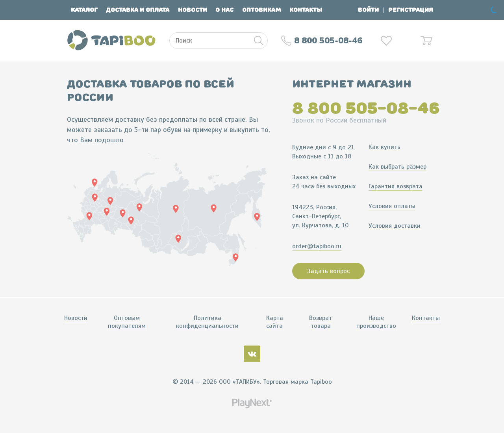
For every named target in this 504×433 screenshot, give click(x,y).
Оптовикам (262, 10)
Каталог (84, 10)
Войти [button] (368, 10)
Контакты (306, 10)
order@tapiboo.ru (317, 246)
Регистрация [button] (411, 10)
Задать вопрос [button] (328, 271)
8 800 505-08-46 (366, 108)
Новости (193, 10)
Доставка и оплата (138, 10)
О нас (224, 10)
